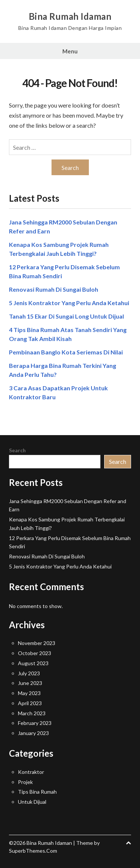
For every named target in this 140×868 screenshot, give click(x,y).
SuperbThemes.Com (33, 851)
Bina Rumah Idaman (70, 16)
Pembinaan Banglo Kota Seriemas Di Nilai (66, 352)
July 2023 (29, 673)
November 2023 (37, 643)
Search (17, 450)
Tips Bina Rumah (37, 792)
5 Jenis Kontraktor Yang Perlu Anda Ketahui (69, 303)
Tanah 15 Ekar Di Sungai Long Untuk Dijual (66, 316)
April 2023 (30, 703)
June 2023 (30, 683)
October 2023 (35, 653)
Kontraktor (31, 772)
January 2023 (33, 733)
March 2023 (32, 713)
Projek (25, 782)
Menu (70, 51)
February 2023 (35, 723)
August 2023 (33, 663)
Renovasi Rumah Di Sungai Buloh (54, 289)
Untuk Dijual (32, 802)
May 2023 (29, 693)
